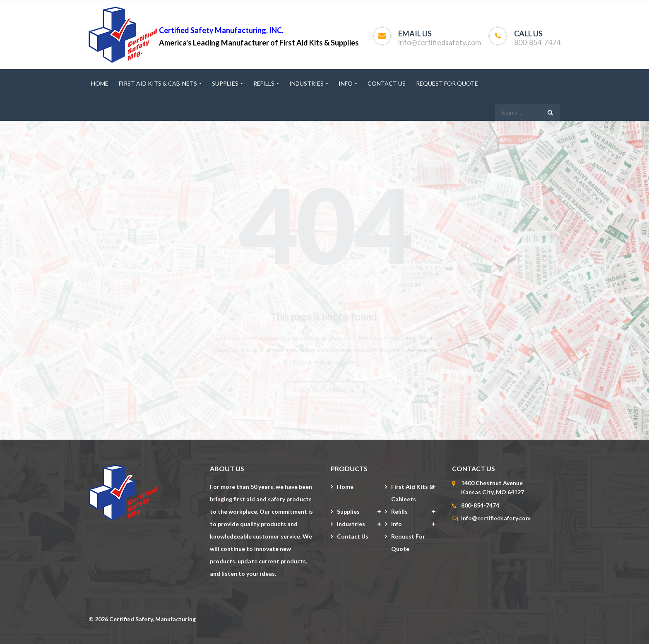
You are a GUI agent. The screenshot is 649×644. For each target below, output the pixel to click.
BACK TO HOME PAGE (324, 389)
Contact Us (353, 536)
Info (397, 524)
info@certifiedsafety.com (440, 42)
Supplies (348, 511)
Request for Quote (408, 542)
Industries (351, 524)
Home (345, 487)
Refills (399, 511)
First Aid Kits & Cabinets (412, 493)
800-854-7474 (537, 42)
